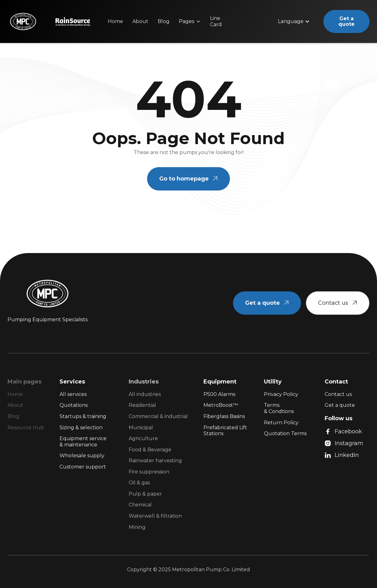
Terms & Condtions (279, 408)
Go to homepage (188, 179)
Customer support (83, 467)
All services (73, 394)
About (140, 21)
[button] (190, 21)
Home (115, 21)
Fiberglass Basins (224, 416)
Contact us (338, 394)
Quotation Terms (285, 433)
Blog (164, 21)
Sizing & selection (81, 428)
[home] (23, 21)
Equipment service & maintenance (83, 442)
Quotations (74, 405)
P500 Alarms (219, 394)
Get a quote (346, 21)
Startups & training (83, 416)
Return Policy (281, 423)
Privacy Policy (281, 394)
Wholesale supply (82, 456)
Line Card (216, 21)
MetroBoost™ (221, 405)
